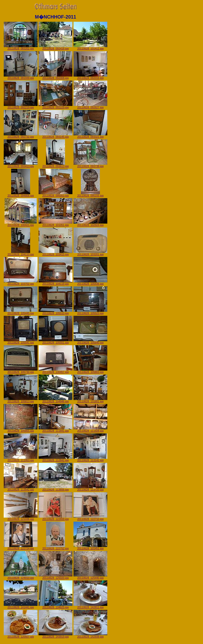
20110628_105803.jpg (90, 371)
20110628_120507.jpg (21, 636)
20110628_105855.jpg (21, 430)
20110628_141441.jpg (21, 606)
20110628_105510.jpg (56, 312)
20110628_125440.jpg (90, 577)
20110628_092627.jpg (90, 106)
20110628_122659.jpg (56, 518)
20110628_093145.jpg (56, 136)
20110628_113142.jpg (90, 459)
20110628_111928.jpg (90, 430)
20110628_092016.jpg (90, 77)
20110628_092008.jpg (56, 77)
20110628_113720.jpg (90, 488)
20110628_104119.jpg (56, 283)
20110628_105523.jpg (90, 312)
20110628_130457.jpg (56, 371)
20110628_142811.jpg (90, 606)
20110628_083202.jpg (21, 47)
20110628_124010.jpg (21, 577)
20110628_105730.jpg (21, 371)
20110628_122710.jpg (90, 518)
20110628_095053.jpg (56, 194)
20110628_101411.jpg (90, 47)
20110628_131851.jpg (90, 400)
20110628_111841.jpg (56, 430)
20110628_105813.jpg (21, 400)
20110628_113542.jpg (21, 488)
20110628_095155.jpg (90, 194)
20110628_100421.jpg (21, 224)
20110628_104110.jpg (21, 253)
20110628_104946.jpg (56, 400)
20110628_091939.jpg (21, 77)
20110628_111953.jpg (21, 459)
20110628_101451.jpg (90, 547)
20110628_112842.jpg (56, 459)
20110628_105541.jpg (21, 341)
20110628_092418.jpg (56, 47)
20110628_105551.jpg (56, 341)
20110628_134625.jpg (56, 606)
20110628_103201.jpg (90, 253)
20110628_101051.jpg (56, 224)
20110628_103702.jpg (21, 283)
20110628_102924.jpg (90, 224)
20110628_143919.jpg (56, 636)
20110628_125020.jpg (56, 577)
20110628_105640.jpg (90, 341)
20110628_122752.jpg (56, 547)
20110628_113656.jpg (56, 488)
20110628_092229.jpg (56, 106)
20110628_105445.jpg (21, 312)
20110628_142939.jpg (90, 636)
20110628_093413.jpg (21, 165)
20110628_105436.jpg (90, 283)
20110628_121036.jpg (21, 518)
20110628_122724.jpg (21, 547)
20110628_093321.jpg (90, 136)
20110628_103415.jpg (56, 253)
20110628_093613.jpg (56, 165)
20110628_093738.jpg (90, 165)
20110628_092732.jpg (21, 136)
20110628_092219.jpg (21, 106)
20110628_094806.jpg (21, 194)
